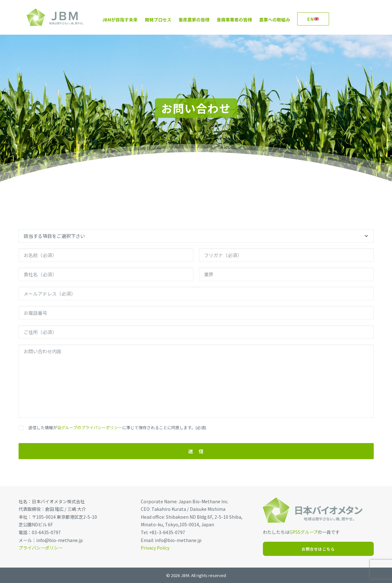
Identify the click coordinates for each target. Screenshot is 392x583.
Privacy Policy (155, 548)
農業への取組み (266, 20)
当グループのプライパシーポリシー (90, 427)
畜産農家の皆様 (186, 20)
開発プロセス (150, 20)
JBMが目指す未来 (112, 20)
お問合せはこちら (318, 549)
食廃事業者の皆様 (226, 20)
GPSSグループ (304, 532)
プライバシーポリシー (41, 548)
